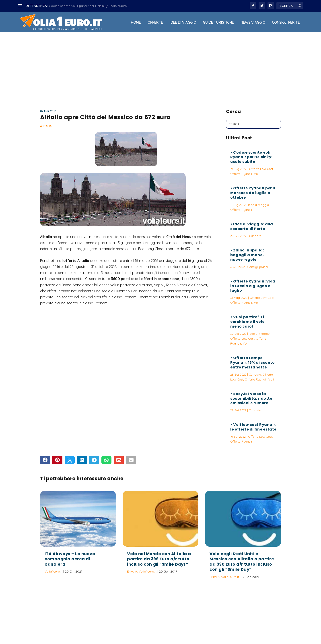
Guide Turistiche (218, 23)
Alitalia (46, 126)
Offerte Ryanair (241, 174)
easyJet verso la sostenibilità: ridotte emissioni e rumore (251, 398)
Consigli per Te (286, 23)
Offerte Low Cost (261, 169)
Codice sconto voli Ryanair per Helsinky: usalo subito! (88, 6)
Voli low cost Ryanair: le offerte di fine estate (253, 427)
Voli (257, 174)
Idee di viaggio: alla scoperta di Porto (252, 226)
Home (136, 23)
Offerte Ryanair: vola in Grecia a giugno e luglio (253, 286)
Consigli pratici (257, 267)
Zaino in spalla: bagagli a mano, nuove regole (247, 255)
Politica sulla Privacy (173, 629)
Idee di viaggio (183, 23)
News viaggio (253, 23)
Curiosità (255, 236)
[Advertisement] (160, 69)
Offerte (155, 23)
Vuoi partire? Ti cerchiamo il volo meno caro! (248, 322)
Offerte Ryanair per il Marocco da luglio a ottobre (253, 193)
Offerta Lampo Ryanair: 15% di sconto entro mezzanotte (252, 363)
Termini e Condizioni (206, 629)
